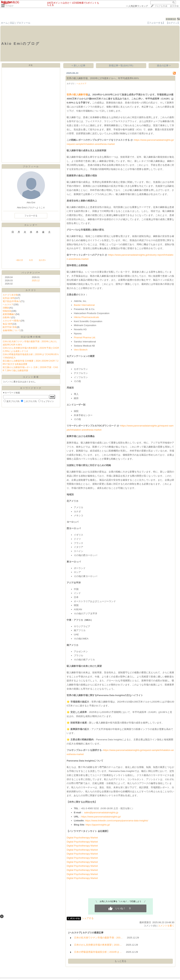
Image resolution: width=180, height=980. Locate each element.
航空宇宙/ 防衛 (10, 327)
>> (137, 6)
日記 (12, 23)
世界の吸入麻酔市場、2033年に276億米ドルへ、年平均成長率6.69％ (103, 78)
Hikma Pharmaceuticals (86, 317)
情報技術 (7, 311)
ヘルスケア (8, 305)
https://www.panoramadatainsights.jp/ (101, 817)
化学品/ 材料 (9, 298)
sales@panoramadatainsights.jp (101, 812)
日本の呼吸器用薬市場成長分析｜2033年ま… (98, 952)
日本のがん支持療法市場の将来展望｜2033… (98, 945)
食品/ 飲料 (8, 324)
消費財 (6, 308)
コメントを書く (166, 926)
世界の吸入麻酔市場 (77, 95)
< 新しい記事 (79, 66)
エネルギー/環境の (12, 321)
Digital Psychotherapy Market (82, 838)
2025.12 (36, 281)
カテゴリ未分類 (10, 295)
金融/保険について (12, 330)
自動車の (7, 317)
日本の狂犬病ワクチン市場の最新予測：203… (98, 938)
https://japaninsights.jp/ (98, 825)
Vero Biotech (81, 350)
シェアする (88, 918)
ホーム (4, 23)
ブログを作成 (161, 6)
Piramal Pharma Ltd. (85, 337)
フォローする (31, 216)
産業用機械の (9, 314)
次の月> (42, 260)
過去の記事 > (164, 66)
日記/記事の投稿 (31, 337)
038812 (171, 19)
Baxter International (84, 305)
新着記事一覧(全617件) (121, 66)
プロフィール (23, 23)
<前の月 (19, 260)
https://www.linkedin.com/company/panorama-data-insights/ (116, 821)
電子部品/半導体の (12, 301)
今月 (31, 260)
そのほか (9, 6)
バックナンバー (31, 273)
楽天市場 (174, 6)
